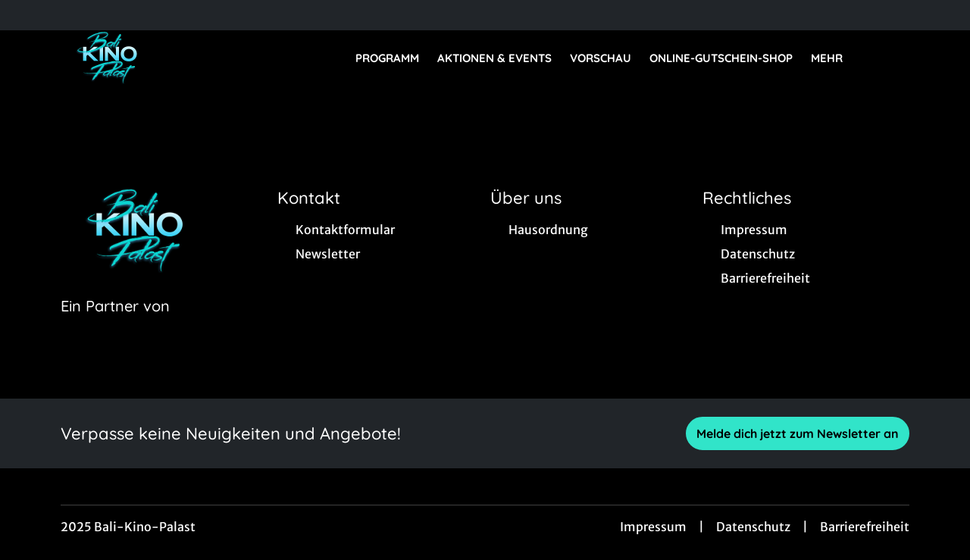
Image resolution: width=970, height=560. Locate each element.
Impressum (653, 527)
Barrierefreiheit (865, 527)
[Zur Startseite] (167, 58)
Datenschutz (753, 527)
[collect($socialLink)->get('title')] (27, 15)
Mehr (836, 58)
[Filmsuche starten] (894, 58)
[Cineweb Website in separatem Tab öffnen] (115, 325)
